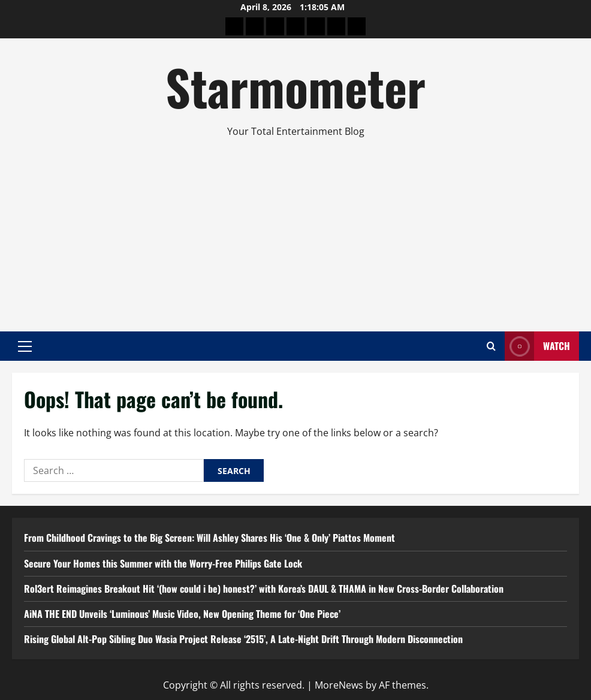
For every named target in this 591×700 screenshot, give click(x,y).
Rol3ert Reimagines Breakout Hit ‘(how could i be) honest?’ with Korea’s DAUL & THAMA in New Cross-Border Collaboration (264, 589)
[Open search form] (491, 346)
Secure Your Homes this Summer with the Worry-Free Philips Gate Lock (163, 563)
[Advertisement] (295, 230)
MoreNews (339, 685)
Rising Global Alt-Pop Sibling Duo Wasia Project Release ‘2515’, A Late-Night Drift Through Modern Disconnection (243, 639)
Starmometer (295, 86)
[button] (25, 346)
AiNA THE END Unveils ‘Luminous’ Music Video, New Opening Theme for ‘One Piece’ (182, 614)
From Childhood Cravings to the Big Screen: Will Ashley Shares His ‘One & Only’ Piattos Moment (209, 538)
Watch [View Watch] (537, 346)
